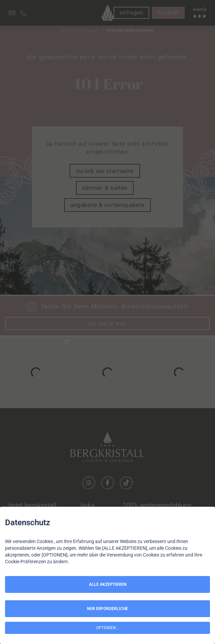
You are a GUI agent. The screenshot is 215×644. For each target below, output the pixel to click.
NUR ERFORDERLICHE (107, 609)
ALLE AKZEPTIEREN (108, 584)
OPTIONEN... (107, 628)
